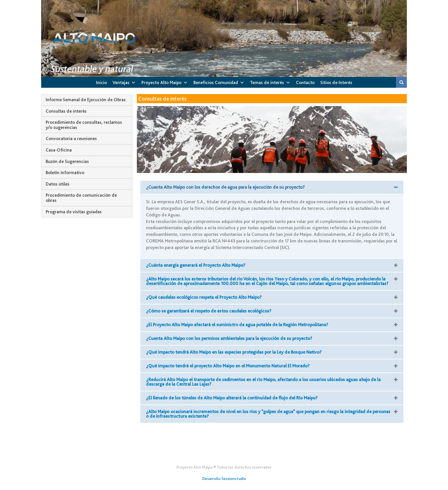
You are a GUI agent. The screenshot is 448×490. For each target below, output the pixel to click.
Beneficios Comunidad (216, 82)
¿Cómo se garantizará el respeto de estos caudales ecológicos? (209, 311)
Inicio (101, 82)
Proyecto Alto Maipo (161, 82)
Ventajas (121, 82)
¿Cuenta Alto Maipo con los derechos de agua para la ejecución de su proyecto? (225, 187)
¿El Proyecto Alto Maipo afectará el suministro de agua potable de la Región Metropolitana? (237, 325)
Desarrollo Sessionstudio (224, 479)
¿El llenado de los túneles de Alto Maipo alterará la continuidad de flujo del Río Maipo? (232, 398)
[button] (272, 187)
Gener (224, 453)
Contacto (305, 82)
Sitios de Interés (336, 82)
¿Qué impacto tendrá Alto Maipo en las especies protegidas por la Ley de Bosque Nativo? (234, 352)
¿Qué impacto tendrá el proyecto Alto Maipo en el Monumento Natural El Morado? (228, 366)
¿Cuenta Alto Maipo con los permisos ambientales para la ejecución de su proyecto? (229, 338)
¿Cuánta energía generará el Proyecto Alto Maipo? (196, 265)
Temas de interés (267, 82)
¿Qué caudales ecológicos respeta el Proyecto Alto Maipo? (204, 297)
